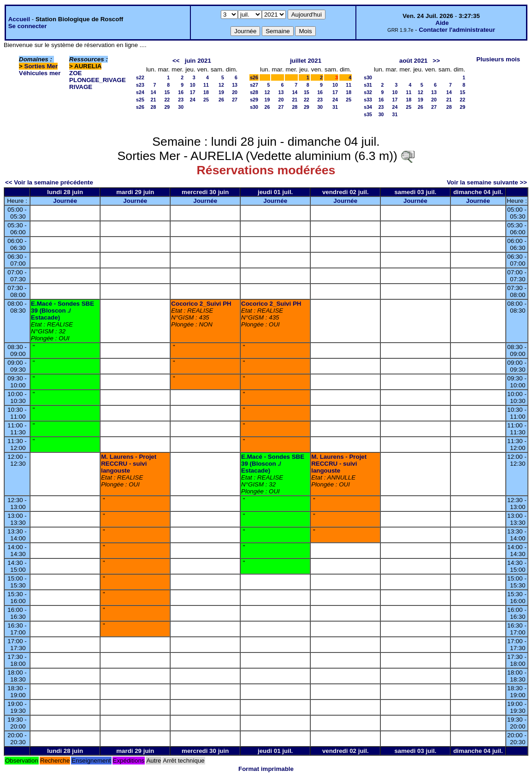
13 (235, 85)
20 (235, 92)
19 (221, 92)
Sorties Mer (41, 66)
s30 (254, 107)
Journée (65, 201)
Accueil (19, 19)
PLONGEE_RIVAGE (98, 80)
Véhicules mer (40, 73)
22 (167, 100)
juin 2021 (198, 61)
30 (181, 107)
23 (181, 100)
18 (206, 92)
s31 (368, 85)
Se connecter (28, 26)
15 (167, 92)
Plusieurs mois (498, 59)
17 (193, 92)
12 (221, 85)
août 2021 (414, 61)
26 (221, 100)
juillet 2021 (306, 61)
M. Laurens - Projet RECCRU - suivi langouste (129, 464)
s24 (140, 92)
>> (437, 61)
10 (193, 85)
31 (335, 107)
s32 (368, 92)
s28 (254, 92)
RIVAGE (81, 87)
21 (154, 100)
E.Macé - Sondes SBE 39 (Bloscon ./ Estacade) (62, 311)
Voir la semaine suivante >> (487, 182)
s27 (254, 85)
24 (193, 100)
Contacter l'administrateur (457, 30)
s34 (368, 107)
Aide (442, 23)
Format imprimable (266, 769)
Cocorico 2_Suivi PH (201, 304)
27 (235, 100)
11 (206, 85)
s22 (140, 77)
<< (176, 61)
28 (154, 107)
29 (167, 107)
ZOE (75, 73)
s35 (368, 114)
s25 (140, 100)
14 (154, 92)
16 (181, 92)
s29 (254, 100)
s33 (368, 100)
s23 (140, 85)
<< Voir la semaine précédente (49, 182)
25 (206, 100)
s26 (140, 107)
